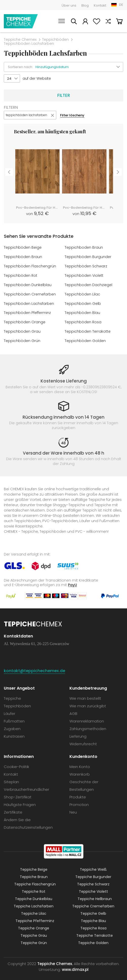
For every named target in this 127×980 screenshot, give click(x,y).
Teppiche (12, 696)
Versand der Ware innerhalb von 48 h (63, 451)
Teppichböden (55, 39)
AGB (73, 711)
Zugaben (12, 726)
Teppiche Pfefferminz (35, 918)
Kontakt (100, 5)
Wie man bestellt (85, 696)
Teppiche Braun (34, 874)
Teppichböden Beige (23, 247)
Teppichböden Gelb (83, 302)
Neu (73, 810)
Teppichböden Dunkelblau (28, 284)
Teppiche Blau (93, 918)
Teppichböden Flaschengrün (30, 266)
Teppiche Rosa (93, 926)
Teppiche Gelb (93, 911)
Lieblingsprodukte (97, 22)
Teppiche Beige (34, 867)
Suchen (74, 22)
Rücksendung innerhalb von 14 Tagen (63, 414)
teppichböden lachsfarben (26, 115)
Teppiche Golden (93, 940)
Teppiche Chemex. (55, 961)
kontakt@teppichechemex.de (34, 668)
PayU (72, 582)
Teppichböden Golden (85, 338)
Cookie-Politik (16, 764)
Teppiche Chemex (21, 21)
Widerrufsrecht (83, 741)
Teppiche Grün (34, 940)
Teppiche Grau (34, 933)
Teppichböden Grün (22, 338)
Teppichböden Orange (25, 320)
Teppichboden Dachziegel (88, 284)
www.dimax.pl (75, 967)
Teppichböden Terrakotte (88, 329)
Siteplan (11, 779)
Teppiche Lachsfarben (34, 904)
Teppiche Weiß (93, 867)
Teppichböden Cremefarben (30, 293)
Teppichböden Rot (21, 275)
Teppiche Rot (34, 889)
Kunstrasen (14, 734)
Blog (85, 5)
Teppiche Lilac (34, 911)
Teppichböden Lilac (82, 293)
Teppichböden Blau (82, 311)
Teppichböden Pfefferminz (27, 311)
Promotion (79, 802)
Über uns (69, 5)
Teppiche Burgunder (93, 874)
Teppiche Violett (93, 889)
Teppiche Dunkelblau (34, 896)
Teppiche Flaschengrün (35, 882)
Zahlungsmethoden (88, 726)
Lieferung (78, 734)
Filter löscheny (72, 115)
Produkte (78, 794)
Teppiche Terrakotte (95, 933)
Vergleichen (108, 22)
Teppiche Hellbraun (95, 896)
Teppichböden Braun (23, 257)
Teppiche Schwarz (93, 882)
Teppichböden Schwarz (86, 266)
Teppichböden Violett (84, 275)
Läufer (10, 711)
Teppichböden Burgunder (88, 257)
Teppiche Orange (34, 926)
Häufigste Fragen (20, 802)
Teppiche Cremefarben (93, 904)
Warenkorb (119, 22)
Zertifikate (13, 810)
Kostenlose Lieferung (64, 378)
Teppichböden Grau (22, 329)
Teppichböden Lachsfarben (29, 302)
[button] (79, 67)
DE (121, 5)
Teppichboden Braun (84, 247)
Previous (9, 172)
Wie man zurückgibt (88, 703)
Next (118, 172)
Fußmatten (14, 719)
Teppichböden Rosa (83, 320)
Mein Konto (85, 22)
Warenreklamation (87, 719)
